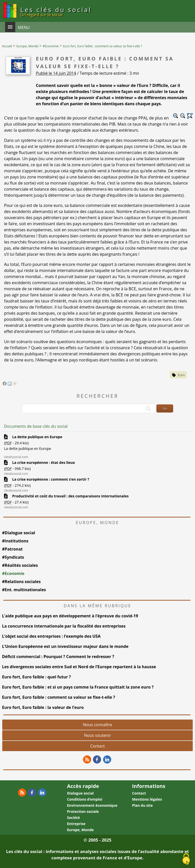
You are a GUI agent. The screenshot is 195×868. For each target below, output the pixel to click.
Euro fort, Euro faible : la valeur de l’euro (43, 707)
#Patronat (12, 549)
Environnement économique (92, 805)
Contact (97, 746)
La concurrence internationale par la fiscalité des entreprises (64, 626)
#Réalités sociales (20, 565)
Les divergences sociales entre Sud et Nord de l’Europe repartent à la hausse (79, 667)
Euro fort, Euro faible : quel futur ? (36, 677)
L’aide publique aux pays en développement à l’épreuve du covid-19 (70, 616)
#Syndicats (13, 557)
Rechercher (97, 396)
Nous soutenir (97, 735)
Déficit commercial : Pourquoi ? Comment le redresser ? (58, 657)
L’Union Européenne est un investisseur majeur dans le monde (65, 646)
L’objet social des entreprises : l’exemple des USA (51, 636)
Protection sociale (83, 811)
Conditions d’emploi (85, 799)
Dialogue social (80, 793)
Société (73, 818)
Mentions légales (147, 799)
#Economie (13, 573)
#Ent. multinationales (24, 590)
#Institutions (15, 541)
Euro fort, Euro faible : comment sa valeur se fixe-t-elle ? (59, 697)
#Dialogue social (19, 533)
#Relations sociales (21, 582)
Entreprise (76, 824)
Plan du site (142, 805)
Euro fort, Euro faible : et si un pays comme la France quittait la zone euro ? (78, 687)
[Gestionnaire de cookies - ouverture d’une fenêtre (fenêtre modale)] (186, 859)
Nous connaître (97, 725)
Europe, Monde (80, 830)
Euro (181, 375)
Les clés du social (56, 12)
